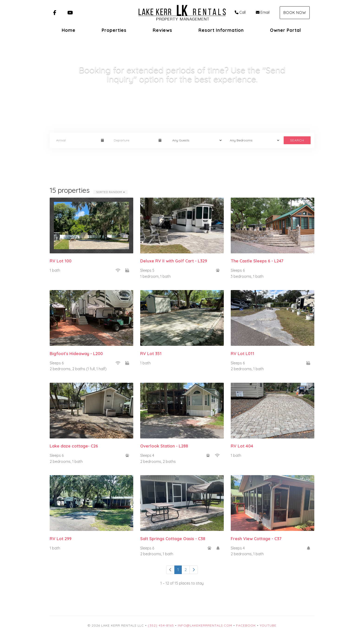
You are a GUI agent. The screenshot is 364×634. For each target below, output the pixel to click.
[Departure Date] (134, 140)
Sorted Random (110, 192)
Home (69, 30)
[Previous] (170, 570)
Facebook (246, 625)
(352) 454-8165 (161, 625)
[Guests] (195, 140)
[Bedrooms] (253, 140)
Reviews (162, 30)
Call (240, 12)
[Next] (194, 570)
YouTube (268, 625)
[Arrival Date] (77, 140)
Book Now (295, 13)
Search (297, 140)
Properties (114, 30)
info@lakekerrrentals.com (205, 625)
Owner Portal (286, 30)
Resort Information (221, 30)
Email (263, 12)
